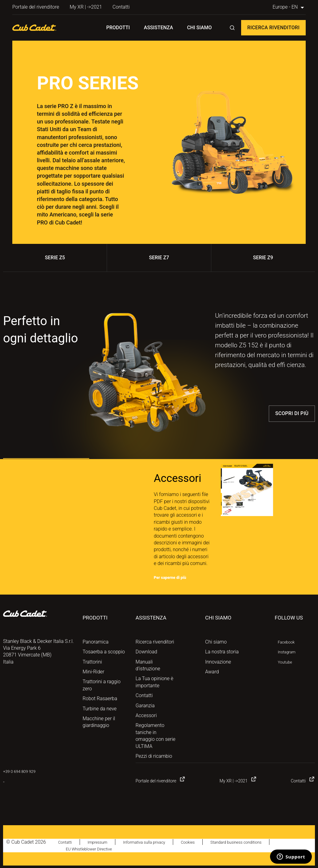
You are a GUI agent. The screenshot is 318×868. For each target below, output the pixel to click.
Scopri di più (292, 413)
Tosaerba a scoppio (104, 652)
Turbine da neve (100, 709)
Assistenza (159, 28)
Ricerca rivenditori (273, 28)
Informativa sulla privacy (158, 842)
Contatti (121, 7)
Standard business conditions (264, 842)
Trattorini (92, 662)
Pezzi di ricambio (154, 756)
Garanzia (145, 706)
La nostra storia (222, 652)
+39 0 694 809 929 (23, 771)
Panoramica (96, 642)
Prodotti (118, 28)
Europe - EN (289, 7)
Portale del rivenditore (36, 7)
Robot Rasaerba (100, 698)
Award (212, 672)
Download (146, 652)
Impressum (103, 842)
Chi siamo (199, 28)
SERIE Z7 (159, 258)
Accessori (146, 715)
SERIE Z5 (55, 258)
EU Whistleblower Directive (95, 849)
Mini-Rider (94, 672)
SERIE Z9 (263, 258)
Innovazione (218, 662)
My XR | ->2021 (86, 7)
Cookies (208, 842)
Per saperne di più (174, 577)
